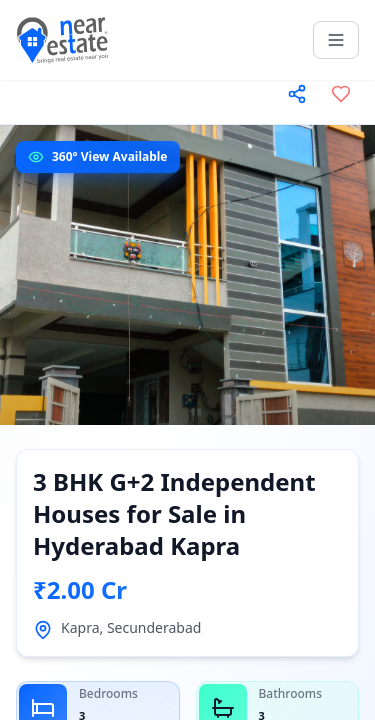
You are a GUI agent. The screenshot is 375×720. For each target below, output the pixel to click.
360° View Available (110, 156)
